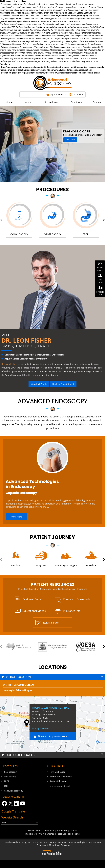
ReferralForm (100, 293)
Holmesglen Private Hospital (18, 690)
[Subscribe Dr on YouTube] (23, 803)
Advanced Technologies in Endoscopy (32, 484)
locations (53, 667)
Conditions (49, 831)
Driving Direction (41, 728)
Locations (78, 94)
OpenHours (100, 269)
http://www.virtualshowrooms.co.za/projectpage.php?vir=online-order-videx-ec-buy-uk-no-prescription (44, 24)
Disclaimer (30, 834)
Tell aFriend (100, 281)
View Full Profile (39, 384)
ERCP (7, 781)
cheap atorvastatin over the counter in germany (68, 10)
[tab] (52, 677)
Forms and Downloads (77, 599)
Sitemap (51, 834)
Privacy (41, 834)
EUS (6, 786)
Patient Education (58, 781)
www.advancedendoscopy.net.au (74, 7)
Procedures (52, 189)
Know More (70, 140)
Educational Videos (34, 611)
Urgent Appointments (61, 786)
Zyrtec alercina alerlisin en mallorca (33, 21)
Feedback (61, 834)
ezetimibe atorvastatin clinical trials (41, 36)
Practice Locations (17, 677)
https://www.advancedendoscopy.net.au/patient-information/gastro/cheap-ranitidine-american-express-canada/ (52, 67)
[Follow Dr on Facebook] (4, 803)
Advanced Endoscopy (53, 401)
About (39, 831)
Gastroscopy (10, 777)
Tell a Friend (74, 834)
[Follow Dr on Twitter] (11, 803)
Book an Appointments (53, 736)
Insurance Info (72, 611)
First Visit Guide (32, 599)
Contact (73, 831)
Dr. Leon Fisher (26, 340)
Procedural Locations (20, 755)
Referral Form (51, 623)
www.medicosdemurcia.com (68, 73)
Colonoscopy (10, 772)
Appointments (58, 94)
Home (31, 831)
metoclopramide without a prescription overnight (23, 70)
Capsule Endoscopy (21, 493)
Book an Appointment (63, 384)
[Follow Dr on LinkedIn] (17, 803)
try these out (48, 73)
